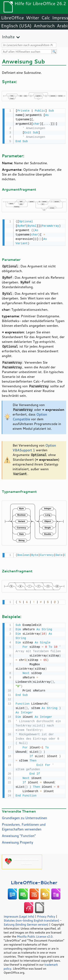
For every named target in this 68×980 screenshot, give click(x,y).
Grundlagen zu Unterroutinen (24, 816)
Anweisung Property (17, 840)
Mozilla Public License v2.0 (35, 935)
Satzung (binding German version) (26, 923)
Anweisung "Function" (19, 834)
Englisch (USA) (16, 26)
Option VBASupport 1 (34, 447)
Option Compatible (30, 416)
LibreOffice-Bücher (34, 881)
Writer (32, 18)
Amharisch (44, 26)
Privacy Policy (46, 915)
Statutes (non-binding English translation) (31, 919)
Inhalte (8, 37)
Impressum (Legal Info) (19, 915)
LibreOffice (12, 18)
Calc (46, 18)
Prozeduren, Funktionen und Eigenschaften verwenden (24, 825)
